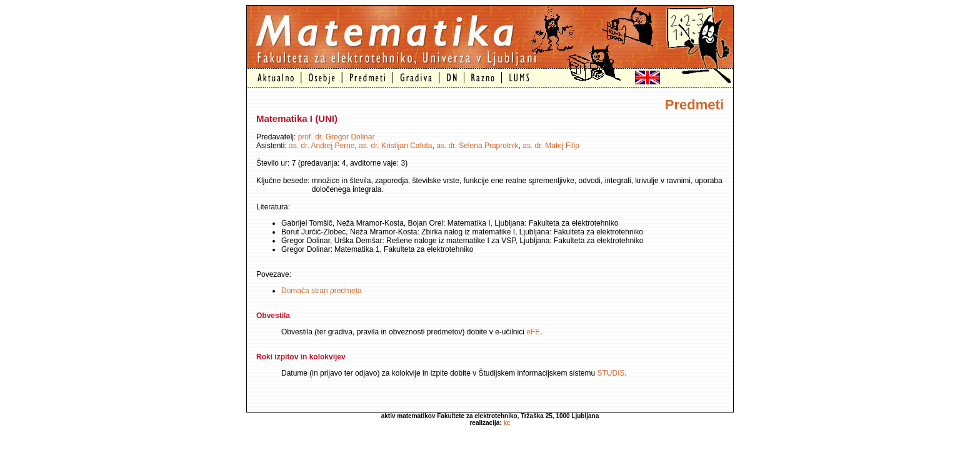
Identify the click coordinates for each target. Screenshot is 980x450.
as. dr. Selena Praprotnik (477, 146)
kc (507, 423)
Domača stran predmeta (322, 291)
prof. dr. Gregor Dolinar (337, 137)
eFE (533, 332)
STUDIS (611, 373)
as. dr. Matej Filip (551, 146)
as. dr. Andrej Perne (322, 146)
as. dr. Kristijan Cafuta (395, 146)
